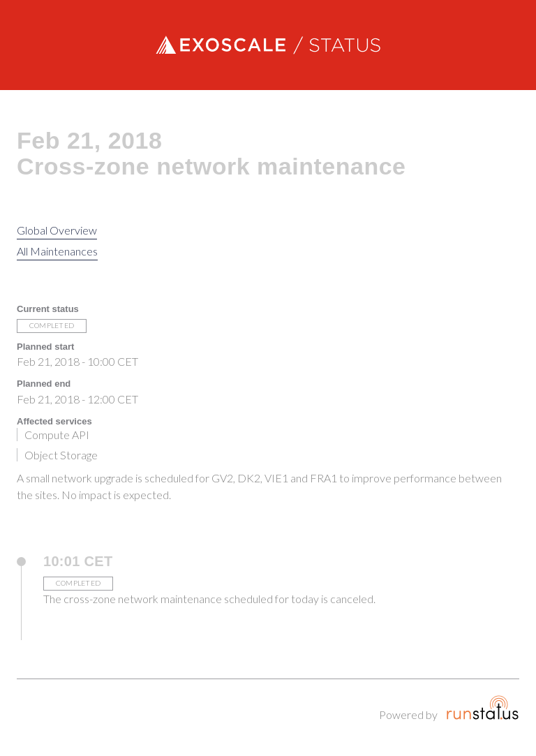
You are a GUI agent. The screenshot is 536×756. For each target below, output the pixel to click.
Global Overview (57, 230)
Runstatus (483, 707)
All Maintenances (57, 251)
